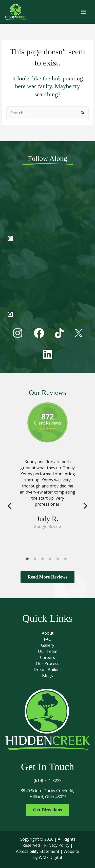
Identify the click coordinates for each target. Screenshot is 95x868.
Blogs (48, 676)
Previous (10, 506)
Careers (48, 657)
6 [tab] (67, 560)
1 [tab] (29, 560)
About (48, 633)
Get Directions (48, 810)
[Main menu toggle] (84, 12)
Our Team (48, 651)
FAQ (48, 639)
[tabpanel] (48, 494)
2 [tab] (36, 560)
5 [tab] (59, 560)
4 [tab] (51, 560)
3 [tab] (44, 560)
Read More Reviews (48, 577)
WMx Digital (50, 857)
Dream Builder (48, 670)
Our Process (48, 663)
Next (85, 506)
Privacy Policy (57, 845)
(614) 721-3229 (48, 781)
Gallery (48, 645)
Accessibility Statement (38, 851)
